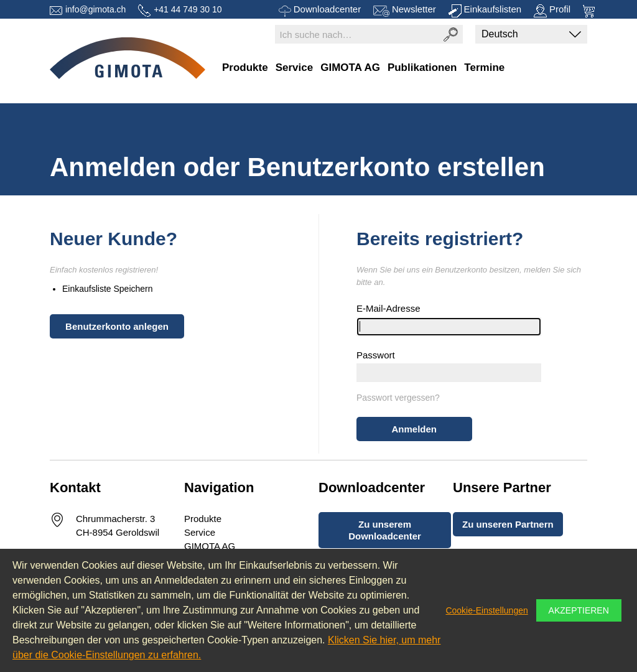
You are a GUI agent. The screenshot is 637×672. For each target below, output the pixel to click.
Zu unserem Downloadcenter (385, 530)
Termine (484, 68)
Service (295, 68)
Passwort (376, 355)
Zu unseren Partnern (508, 524)
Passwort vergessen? (398, 398)
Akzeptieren (579, 610)
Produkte (245, 68)
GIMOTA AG (350, 68)
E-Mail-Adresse (388, 308)
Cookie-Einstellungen (486, 610)
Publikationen (422, 68)
